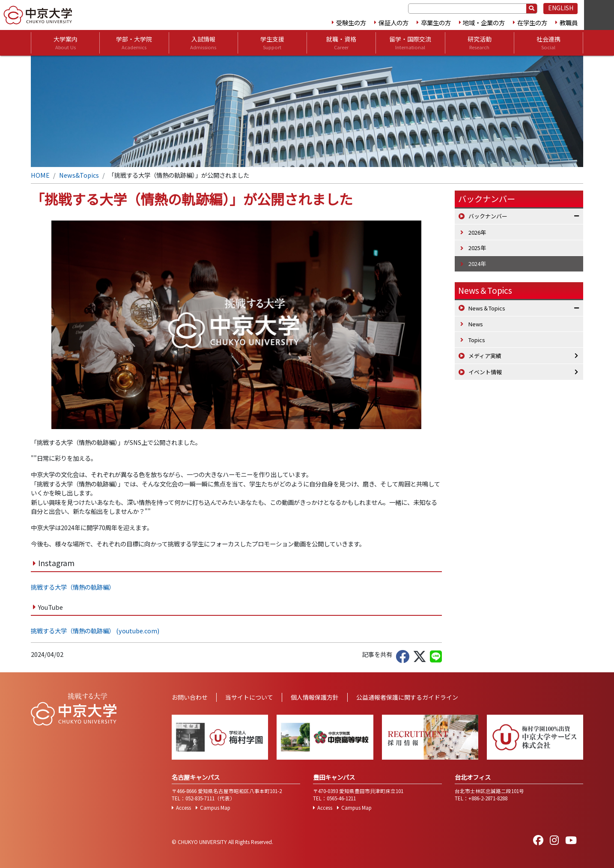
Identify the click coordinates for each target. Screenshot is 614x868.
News (476, 324)
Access (183, 808)
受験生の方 (351, 22)
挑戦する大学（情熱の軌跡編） (73, 587)
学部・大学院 (134, 43)
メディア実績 (485, 356)
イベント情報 (485, 372)
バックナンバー (488, 216)
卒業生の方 (436, 22)
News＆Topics (485, 290)
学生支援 (272, 43)
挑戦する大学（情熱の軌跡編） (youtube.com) (95, 631)
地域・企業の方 (484, 22)
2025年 (477, 248)
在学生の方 (532, 22)
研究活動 (480, 43)
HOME (40, 175)
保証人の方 (393, 22)
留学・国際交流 (410, 43)
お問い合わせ (190, 697)
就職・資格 (341, 43)
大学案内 (66, 43)
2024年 (477, 264)
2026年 (477, 232)
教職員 (569, 22)
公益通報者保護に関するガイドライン (407, 697)
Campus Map (215, 808)
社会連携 (548, 43)
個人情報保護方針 (315, 697)
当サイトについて (249, 697)
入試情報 (203, 43)
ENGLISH (561, 8)
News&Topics (79, 175)
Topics (477, 340)
